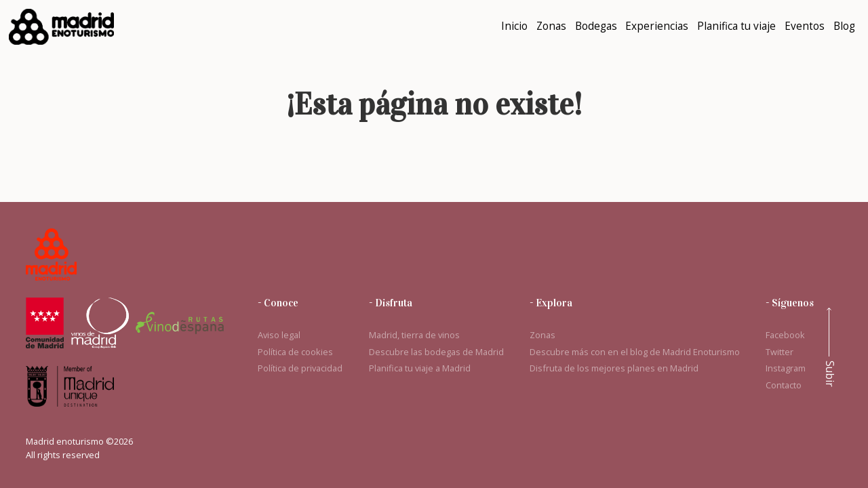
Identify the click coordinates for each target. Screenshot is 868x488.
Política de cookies (295, 352)
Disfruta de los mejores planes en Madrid (614, 368)
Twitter (780, 352)
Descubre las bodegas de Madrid (436, 352)
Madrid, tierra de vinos (414, 335)
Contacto (784, 385)
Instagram (786, 368)
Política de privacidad (300, 368)
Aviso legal (279, 335)
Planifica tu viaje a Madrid (420, 368)
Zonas (542, 335)
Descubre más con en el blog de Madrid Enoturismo (635, 352)
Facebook (785, 335)
